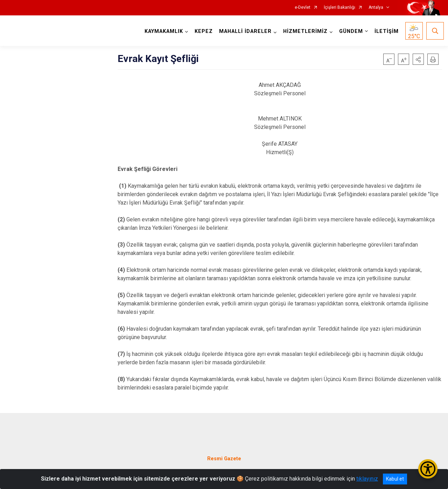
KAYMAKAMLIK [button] (162, 31)
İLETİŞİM (385, 31)
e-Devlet (303, 8)
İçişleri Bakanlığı (339, 8)
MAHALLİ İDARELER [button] (244, 31)
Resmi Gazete (224, 452)
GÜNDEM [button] (349, 31)
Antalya (376, 8)
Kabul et (395, 479)
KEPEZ (202, 31)
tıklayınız (367, 479)
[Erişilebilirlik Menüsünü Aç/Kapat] (428, 469)
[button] (418, 59)
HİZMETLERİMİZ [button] (304, 31)
